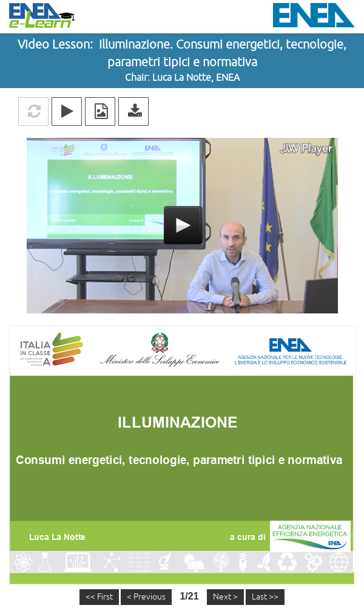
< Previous (146, 597)
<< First (99, 597)
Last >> (265, 597)
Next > (225, 597)
